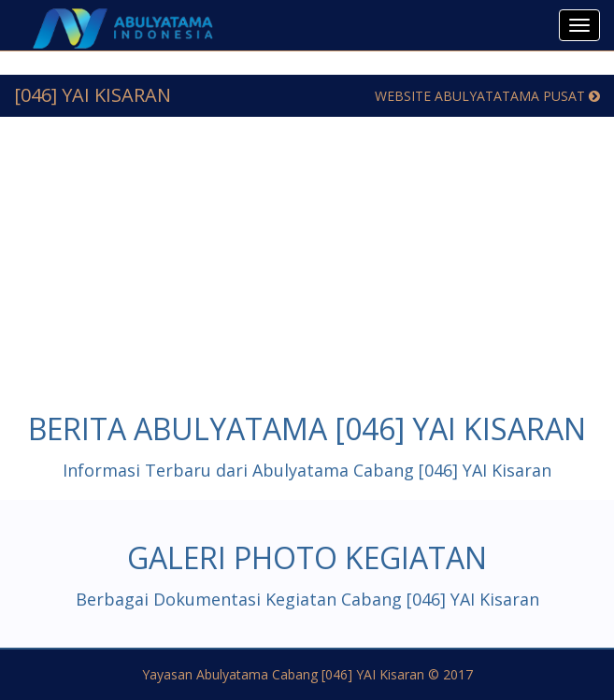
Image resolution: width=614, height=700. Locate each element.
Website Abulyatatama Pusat (487, 96)
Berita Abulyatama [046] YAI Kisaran (307, 429)
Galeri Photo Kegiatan (307, 558)
